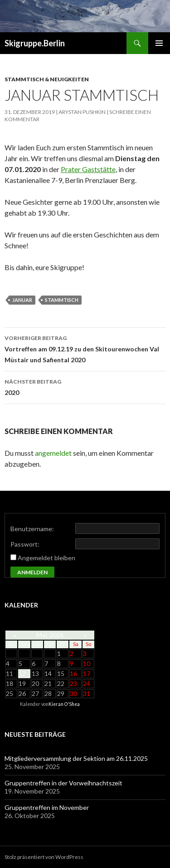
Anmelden (32, 572)
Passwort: (25, 544)
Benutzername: (32, 529)
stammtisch (62, 300)
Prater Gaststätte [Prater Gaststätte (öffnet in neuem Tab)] (88, 169)
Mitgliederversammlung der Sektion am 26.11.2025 (76, 758)
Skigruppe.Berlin (35, 43)
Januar (22, 300)
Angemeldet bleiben (46, 558)
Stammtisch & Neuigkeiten (47, 79)
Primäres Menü (159, 43)
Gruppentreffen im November (47, 807)
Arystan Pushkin (82, 112)
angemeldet (53, 453)
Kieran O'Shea (64, 704)
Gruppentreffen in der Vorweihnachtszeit (63, 783)
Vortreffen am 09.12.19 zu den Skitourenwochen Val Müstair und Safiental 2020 (85, 348)
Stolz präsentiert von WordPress (44, 857)
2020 (85, 386)
